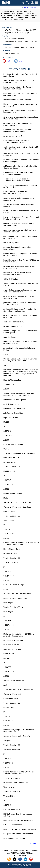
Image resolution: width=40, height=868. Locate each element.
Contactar (5, 851)
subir (35, 843)
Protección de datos (25, 852)
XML (20, 61)
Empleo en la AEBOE (20, 855)
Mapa (28, 851)
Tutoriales (30, 854)
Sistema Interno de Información (16, 854)
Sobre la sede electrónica (17, 851)
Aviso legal (35, 851)
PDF (9, 61)
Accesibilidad (13, 852)
